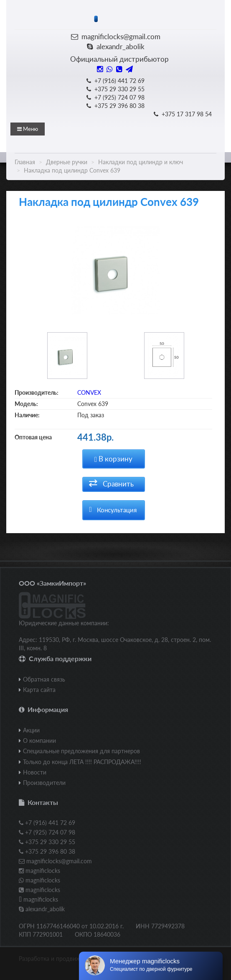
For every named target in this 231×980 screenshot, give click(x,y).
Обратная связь (44, 679)
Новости (35, 772)
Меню (28, 129)
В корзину (113, 459)
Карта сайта (39, 690)
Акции (31, 730)
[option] (115, 272)
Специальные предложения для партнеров (81, 751)
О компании (39, 741)
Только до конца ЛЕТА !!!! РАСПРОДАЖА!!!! (82, 762)
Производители (44, 783)
